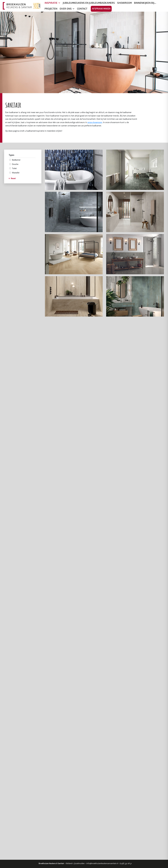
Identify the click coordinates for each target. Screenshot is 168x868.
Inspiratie (52, 3)
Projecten (51, 9)
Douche (15, 164)
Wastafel (16, 173)
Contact (82, 9)
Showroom (124, 3)
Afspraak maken (101, 9)
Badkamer (16, 160)
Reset (13, 178)
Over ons (67, 9)
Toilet (14, 168)
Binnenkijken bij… (145, 3)
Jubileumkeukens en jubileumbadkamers (89, 3)
